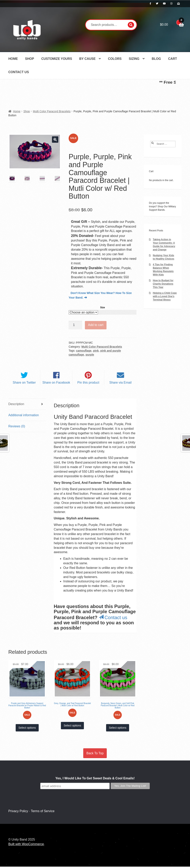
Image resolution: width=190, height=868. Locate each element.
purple (90, 355)
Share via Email (120, 384)
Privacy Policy (18, 813)
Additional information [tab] (24, 417)
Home (13, 59)
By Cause (87, 59)
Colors (115, 59)
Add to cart (96, 325)
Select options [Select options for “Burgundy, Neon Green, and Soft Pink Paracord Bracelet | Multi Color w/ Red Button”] (118, 729)
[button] (55, 140)
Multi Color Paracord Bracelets (52, 111)
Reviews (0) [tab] (17, 428)
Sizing (134, 59)
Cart (173, 59)
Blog (156, 59)
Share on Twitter (24, 384)
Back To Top (95, 755)
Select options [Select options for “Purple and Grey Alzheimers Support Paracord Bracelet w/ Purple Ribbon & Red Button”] (27, 729)
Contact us (113, 619)
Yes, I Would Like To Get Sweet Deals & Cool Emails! (95, 780)
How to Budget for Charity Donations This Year (163, 284)
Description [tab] (16, 405)
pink (96, 351)
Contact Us (19, 72)
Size (103, 307)
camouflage (84, 351)
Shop (29, 59)
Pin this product (88, 384)
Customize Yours (57, 59)
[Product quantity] (75, 325)
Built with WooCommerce (26, 845)
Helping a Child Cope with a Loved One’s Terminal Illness (165, 296)
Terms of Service (43, 813)
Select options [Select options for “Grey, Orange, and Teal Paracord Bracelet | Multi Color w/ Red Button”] (72, 727)
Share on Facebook (56, 384)
